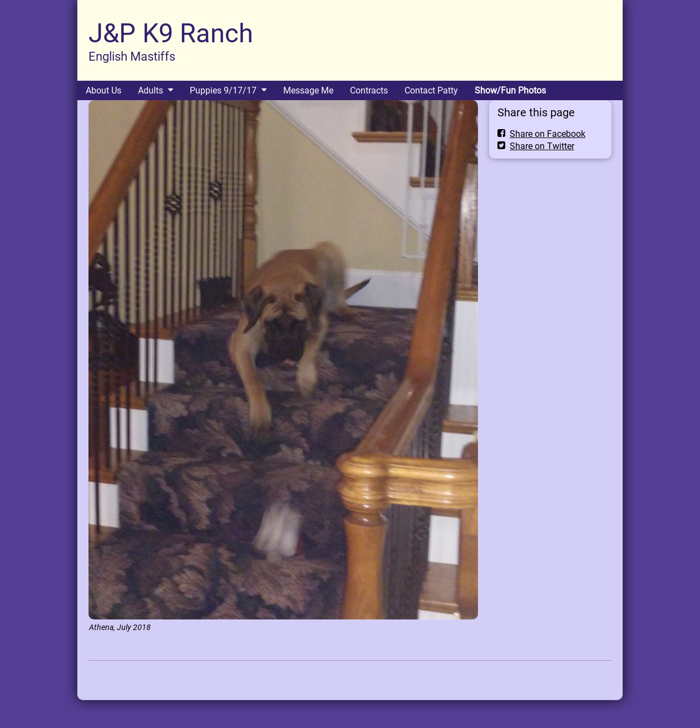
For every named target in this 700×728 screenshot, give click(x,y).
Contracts (369, 90)
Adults (151, 90)
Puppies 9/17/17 (223, 90)
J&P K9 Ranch (171, 33)
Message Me (308, 90)
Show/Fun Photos (510, 90)
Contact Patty (431, 90)
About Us (103, 90)
